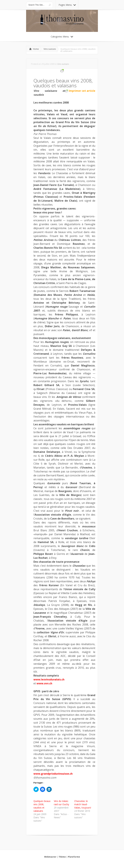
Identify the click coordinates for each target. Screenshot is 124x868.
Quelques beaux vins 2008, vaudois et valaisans (42, 806)
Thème (62, 857)
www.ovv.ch (44, 683)
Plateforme (74, 857)
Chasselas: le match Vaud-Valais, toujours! (83, 804)
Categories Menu (62, 37)
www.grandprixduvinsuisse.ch (53, 774)
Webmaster (50, 857)
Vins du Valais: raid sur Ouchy (61, 803)
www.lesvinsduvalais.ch (49, 679)
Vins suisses (50, 49)
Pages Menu (67, 5)
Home (36, 49)
